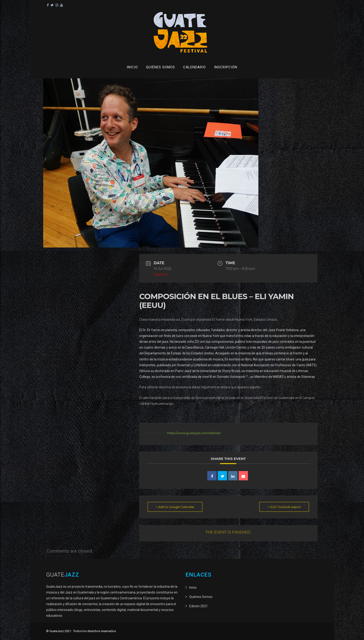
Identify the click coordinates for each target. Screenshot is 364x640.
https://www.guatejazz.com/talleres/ (194, 433)
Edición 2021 (198, 606)
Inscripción (226, 67)
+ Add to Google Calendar (175, 507)
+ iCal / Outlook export (284, 507)
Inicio (132, 67)
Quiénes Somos (161, 67)
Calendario (195, 67)
